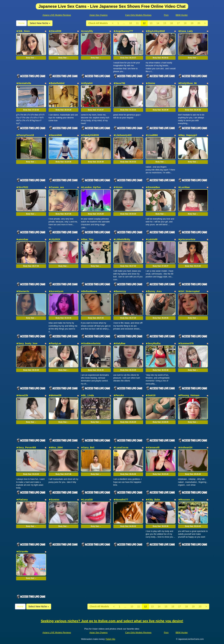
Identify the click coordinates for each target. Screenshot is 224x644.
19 (192, 23)
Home (21, 23)
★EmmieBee (153, 187)
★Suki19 (151, 395)
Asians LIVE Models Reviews (57, 15)
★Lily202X (54, 239)
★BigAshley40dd (155, 31)
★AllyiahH (87, 83)
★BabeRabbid (57, 83)
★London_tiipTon (91, 187)
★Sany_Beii (88, 447)
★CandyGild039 (90, 135)
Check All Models (98, 23)
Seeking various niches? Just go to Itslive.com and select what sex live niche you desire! (112, 621)
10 (130, 23)
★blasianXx (23, 291)
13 (151, 23)
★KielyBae (119, 343)
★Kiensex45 (153, 447)
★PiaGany (22, 500)
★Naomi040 (55, 135)
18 (185, 23)
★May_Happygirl (188, 135)
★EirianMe (22, 552)
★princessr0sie (187, 239)
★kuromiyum (56, 291)
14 (158, 23)
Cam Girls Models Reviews (138, 15)
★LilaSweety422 (123, 135)
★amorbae (22, 239)
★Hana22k (22, 395)
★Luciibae (184, 187)
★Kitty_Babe (153, 500)
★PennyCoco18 (25, 135)
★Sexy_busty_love (27, 343)
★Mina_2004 (56, 447)
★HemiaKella (24, 83)
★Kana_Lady (185, 31)
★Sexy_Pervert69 (26, 447)
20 (199, 23)
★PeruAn (119, 395)
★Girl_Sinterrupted (189, 291)
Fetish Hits (110, 639)
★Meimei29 (55, 395)
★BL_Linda (87, 395)
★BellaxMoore (89, 291)
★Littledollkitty (122, 239)
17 (178, 23)
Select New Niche (40, 23)
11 (137, 23)
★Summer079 (186, 343)
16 (172, 23)
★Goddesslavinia (91, 343)
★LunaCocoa (121, 447)
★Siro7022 (22, 187)
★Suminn (54, 500)
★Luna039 (87, 500)
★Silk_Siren (23, 31)
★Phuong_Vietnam (189, 395)
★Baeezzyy (120, 291)
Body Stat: (31, 58)
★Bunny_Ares (154, 291)
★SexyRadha (153, 343)
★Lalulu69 (152, 239)
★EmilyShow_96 (187, 83)
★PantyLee (55, 343)
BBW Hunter (182, 15)
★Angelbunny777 (123, 31)
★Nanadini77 (121, 500)
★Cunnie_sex (56, 187)
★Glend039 (55, 31)
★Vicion (118, 187)
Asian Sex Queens (99, 15)
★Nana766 (119, 83)
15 (165, 23)
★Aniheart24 (185, 447)
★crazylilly (87, 31)
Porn (166, 15)
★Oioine (150, 83)
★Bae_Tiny (87, 239)
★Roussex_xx (186, 500)
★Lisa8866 (152, 135)
